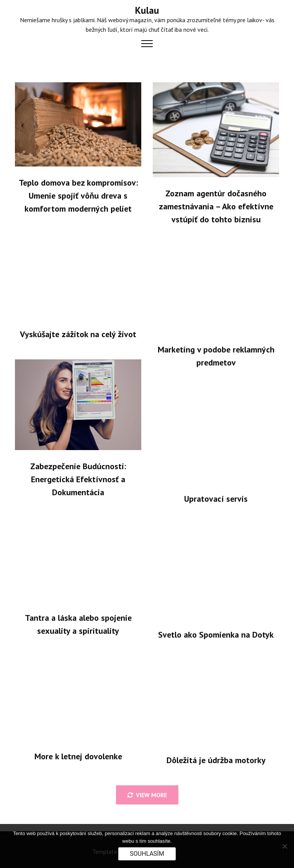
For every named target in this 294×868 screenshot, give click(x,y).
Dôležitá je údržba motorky (216, 760)
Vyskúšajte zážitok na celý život (78, 334)
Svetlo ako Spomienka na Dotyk (216, 635)
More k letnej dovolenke (78, 756)
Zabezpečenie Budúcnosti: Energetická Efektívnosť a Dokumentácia (78, 479)
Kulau (147, 10)
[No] (284, 846)
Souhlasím (147, 854)
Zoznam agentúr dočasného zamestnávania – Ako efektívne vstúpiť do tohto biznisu (216, 206)
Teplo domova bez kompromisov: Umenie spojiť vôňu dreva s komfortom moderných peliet (78, 196)
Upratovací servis (216, 499)
